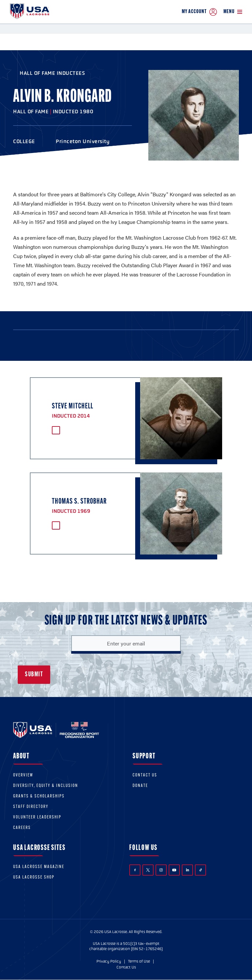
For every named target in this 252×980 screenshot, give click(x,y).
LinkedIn (188, 870)
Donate (140, 786)
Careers (22, 828)
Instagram (161, 870)
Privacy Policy (109, 961)
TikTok (201, 870)
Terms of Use (139, 961)
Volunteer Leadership (37, 817)
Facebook (135, 870)
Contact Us (145, 775)
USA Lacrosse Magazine (39, 867)
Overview (23, 775)
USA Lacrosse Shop (34, 877)
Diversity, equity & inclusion (46, 786)
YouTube (174, 870)
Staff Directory (31, 807)
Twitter (148, 870)
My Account (199, 12)
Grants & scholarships (39, 796)
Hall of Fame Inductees (52, 73)
